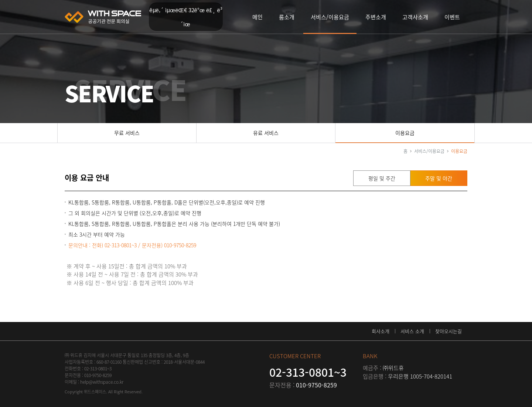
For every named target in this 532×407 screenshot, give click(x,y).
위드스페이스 (103, 17)
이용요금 (405, 133)
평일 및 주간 (382, 178)
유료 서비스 (266, 133)
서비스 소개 (412, 331)
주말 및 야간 (439, 178)
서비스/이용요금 (429, 151)
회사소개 (381, 331)
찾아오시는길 (449, 331)
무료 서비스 (127, 133)
